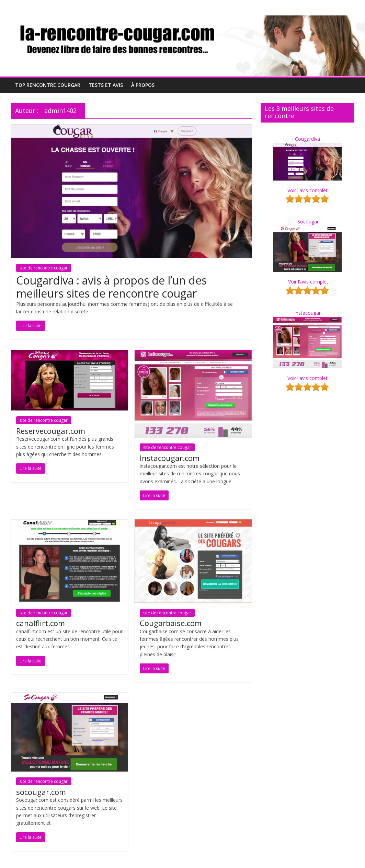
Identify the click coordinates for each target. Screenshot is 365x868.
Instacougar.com (170, 458)
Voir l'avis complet (307, 190)
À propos (143, 85)
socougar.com (41, 792)
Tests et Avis (106, 85)
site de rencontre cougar (44, 268)
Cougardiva (307, 139)
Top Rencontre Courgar (48, 85)
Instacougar (307, 313)
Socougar (308, 222)
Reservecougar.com (51, 431)
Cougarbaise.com (171, 623)
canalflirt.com (41, 623)
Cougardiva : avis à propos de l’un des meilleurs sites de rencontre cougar (111, 287)
